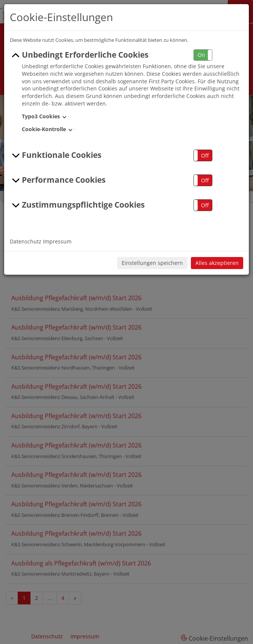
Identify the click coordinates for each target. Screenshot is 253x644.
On (201, 55)
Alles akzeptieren (217, 263)
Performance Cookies (58, 180)
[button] (203, 55)
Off (205, 155)
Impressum (57, 241)
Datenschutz (26, 241)
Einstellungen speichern (152, 263)
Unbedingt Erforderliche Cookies (79, 55)
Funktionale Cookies (56, 155)
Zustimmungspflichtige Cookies (77, 205)
